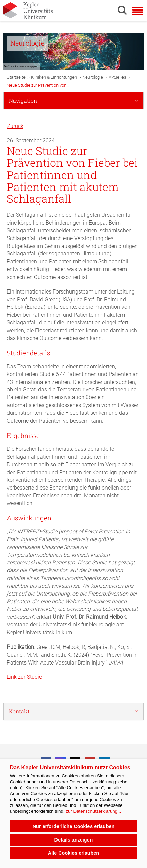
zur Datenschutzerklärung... (93, 811)
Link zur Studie (24, 677)
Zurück (15, 126)
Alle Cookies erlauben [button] (73, 853)
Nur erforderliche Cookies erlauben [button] (74, 826)
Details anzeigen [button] (74, 840)
